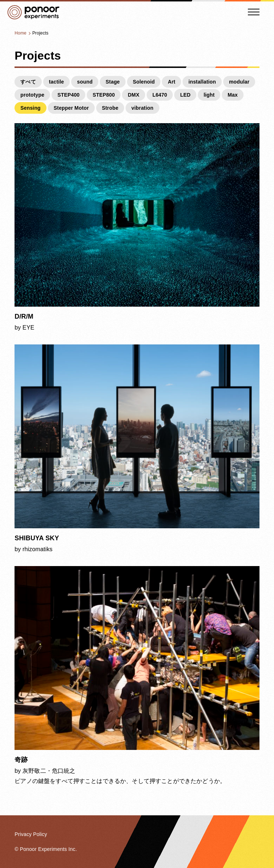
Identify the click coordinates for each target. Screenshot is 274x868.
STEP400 (68, 95)
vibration (142, 108)
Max (233, 95)
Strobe (110, 108)
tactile (57, 82)
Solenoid (144, 82)
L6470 (160, 95)
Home (21, 33)
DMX (134, 95)
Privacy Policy (31, 834)
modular (239, 82)
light (209, 95)
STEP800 (104, 95)
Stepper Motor (71, 108)
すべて (28, 82)
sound (85, 82)
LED (185, 95)
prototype (32, 95)
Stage (113, 82)
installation (202, 82)
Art (171, 82)
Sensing (30, 108)
